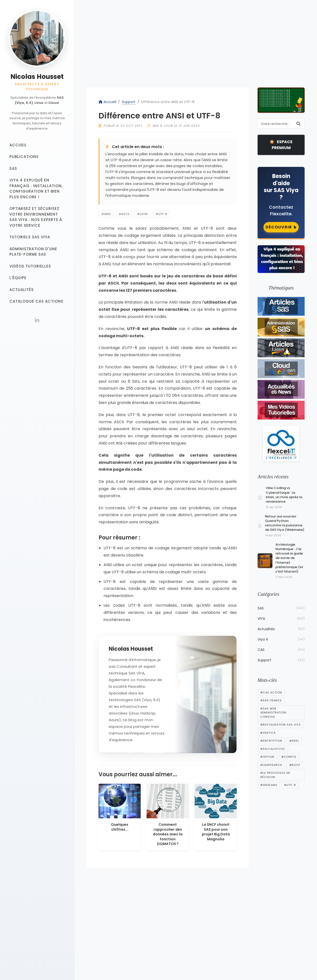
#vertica (268, 733)
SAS (13, 168)
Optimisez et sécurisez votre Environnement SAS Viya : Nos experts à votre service (36, 217)
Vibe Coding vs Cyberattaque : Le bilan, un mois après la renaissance (284, 495)
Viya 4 (281, 639)
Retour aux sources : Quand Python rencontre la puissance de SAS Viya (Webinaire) (285, 523)
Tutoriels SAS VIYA (30, 237)
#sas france (271, 700)
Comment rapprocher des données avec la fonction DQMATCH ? (168, 834)
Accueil (18, 145)
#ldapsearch (271, 765)
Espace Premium (281, 145)
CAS (281, 650)
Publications (24, 157)
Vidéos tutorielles (30, 266)
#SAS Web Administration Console (273, 713)
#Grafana (269, 785)
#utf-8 (161, 214)
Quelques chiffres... (120, 827)
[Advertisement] (196, 47)
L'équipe (18, 278)
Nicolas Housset (37, 77)
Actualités (22, 290)
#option (267, 757)
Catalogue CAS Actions (36, 301)
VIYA (281, 619)
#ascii (124, 214)
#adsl (294, 741)
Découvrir (281, 227)
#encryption (271, 741)
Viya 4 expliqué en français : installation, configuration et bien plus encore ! (36, 189)
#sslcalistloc (273, 749)
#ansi (106, 214)
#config (289, 757)
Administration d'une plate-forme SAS (33, 252)
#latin (142, 214)
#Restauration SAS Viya (280, 725)
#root (295, 765)
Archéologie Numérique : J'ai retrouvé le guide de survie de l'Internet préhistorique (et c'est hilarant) (289, 558)
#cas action (271, 692)
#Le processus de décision (275, 775)
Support (129, 102)
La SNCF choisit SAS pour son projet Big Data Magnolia (216, 832)
